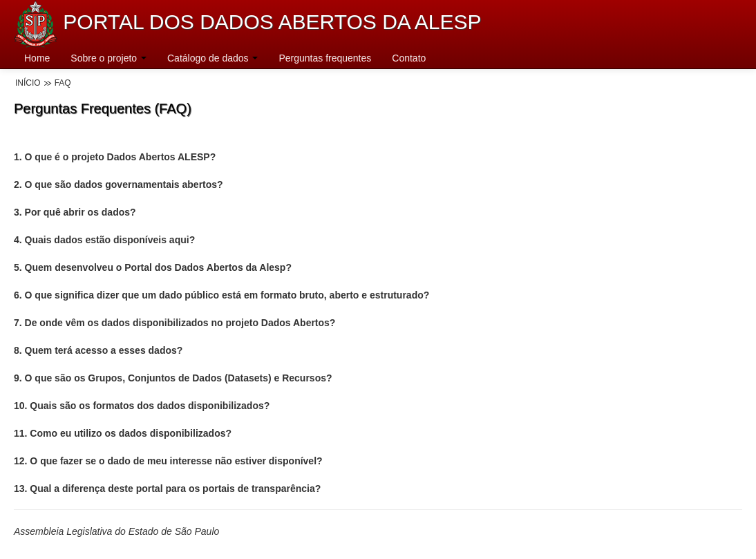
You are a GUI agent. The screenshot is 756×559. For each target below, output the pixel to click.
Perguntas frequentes (325, 58)
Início (28, 83)
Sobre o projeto (108, 58)
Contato (409, 58)
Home (37, 58)
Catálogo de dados (212, 58)
